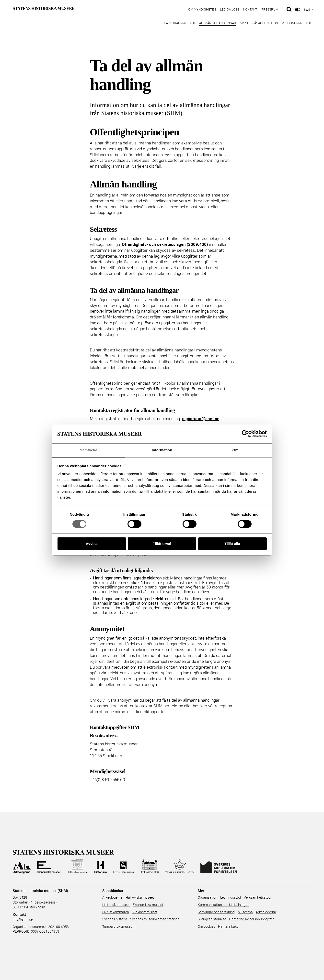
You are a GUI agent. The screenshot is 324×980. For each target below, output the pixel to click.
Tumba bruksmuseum (119, 926)
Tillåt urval (162, 544)
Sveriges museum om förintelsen (155, 919)
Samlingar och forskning (216, 912)
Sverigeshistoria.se (212, 919)
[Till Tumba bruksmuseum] (180, 866)
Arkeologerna (112, 897)
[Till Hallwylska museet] (77, 866)
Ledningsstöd (231, 897)
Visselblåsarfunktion (259, 23)
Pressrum (270, 10)
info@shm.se (23, 919)
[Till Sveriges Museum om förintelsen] (219, 866)
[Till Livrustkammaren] (123, 866)
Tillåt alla (232, 544)
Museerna (245, 912)
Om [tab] (235, 450)
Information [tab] (162, 450)
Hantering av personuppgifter (251, 919)
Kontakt (250, 10)
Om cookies (206, 926)
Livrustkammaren (116, 912)
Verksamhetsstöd (257, 897)
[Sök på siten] (289, 9)
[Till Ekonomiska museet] (49, 866)
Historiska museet (116, 905)
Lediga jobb (230, 10)
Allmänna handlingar (218, 23)
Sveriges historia (115, 919)
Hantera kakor (229, 926)
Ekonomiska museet (148, 905)
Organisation (208, 897)
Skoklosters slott (145, 912)
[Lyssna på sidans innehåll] (298, 10)
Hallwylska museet (140, 897)
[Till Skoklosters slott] (150, 866)
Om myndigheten (202, 10)
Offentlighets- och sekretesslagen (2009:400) (165, 244)
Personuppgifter (297, 23)
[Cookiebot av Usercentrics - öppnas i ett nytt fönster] (245, 434)
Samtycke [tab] (89, 450)
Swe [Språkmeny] (307, 10)
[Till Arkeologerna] (22, 866)
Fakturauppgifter (180, 23)
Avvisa (92, 544)
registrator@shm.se (201, 419)
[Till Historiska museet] (101, 866)
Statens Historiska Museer (44, 9)
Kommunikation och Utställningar (223, 905)
